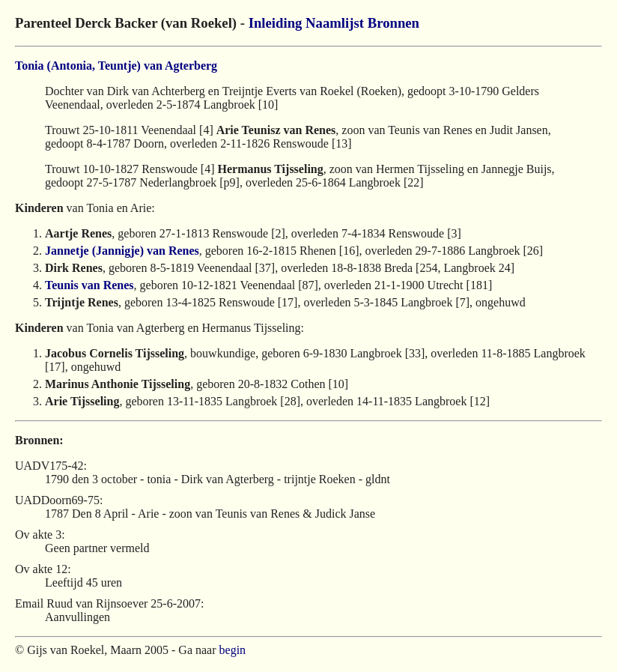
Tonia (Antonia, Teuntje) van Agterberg (116, 66)
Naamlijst (335, 23)
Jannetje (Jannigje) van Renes (122, 251)
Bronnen (393, 23)
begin (233, 650)
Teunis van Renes (89, 285)
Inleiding (276, 23)
